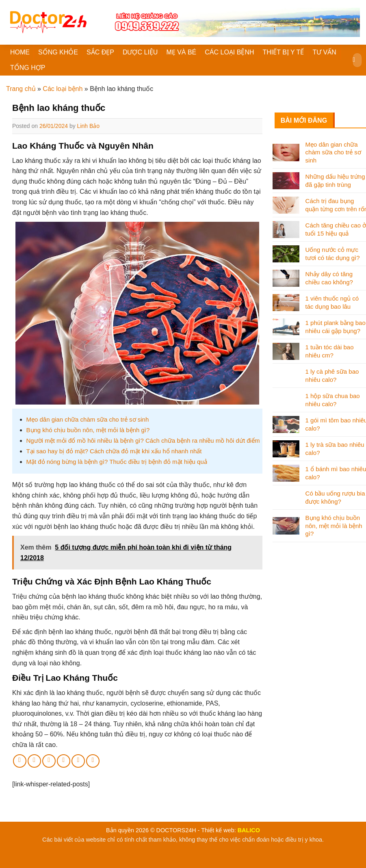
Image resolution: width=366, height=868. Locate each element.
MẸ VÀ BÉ (181, 52)
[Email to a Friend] (49, 761)
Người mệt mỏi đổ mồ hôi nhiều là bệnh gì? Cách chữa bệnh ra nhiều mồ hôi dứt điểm (143, 440)
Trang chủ (21, 89)
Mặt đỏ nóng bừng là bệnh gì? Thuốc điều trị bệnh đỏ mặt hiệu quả (117, 462)
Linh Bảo (88, 126)
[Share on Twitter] (34, 761)
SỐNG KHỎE (58, 52)
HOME (20, 52)
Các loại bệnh (63, 89)
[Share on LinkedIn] (78, 761)
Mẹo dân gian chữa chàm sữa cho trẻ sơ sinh (88, 419)
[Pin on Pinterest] (64, 761)
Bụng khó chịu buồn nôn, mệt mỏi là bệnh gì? (88, 430)
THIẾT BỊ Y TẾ (284, 52)
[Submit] (354, 60)
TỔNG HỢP (28, 68)
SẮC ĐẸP (100, 52)
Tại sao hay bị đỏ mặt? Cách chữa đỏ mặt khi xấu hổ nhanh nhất (114, 451)
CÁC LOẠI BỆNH (229, 52)
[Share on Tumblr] (93, 761)
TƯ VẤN (324, 52)
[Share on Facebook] (20, 761)
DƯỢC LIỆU (140, 52)
